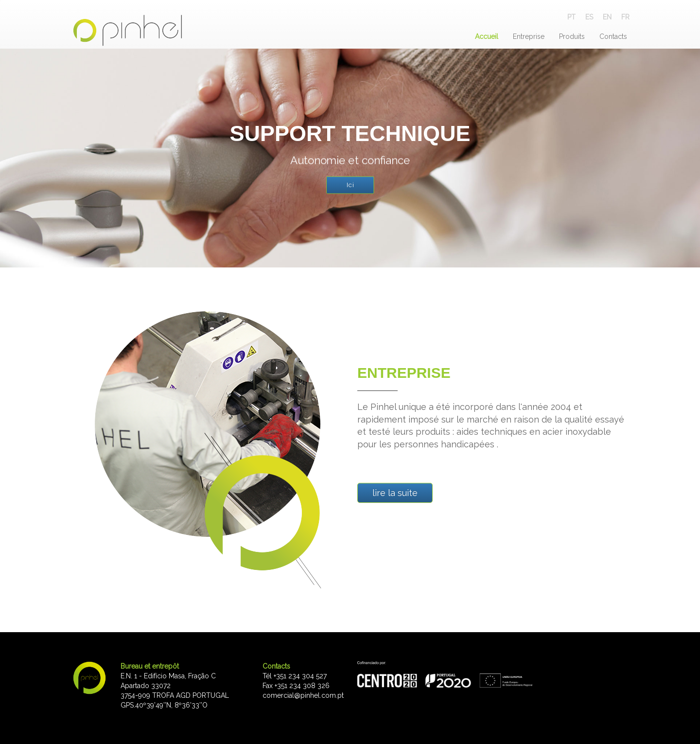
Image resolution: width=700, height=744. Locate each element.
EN (607, 17)
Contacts (613, 36)
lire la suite (395, 493)
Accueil (487, 36)
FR (625, 17)
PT (571, 17)
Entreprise (529, 36)
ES (589, 17)
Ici (350, 185)
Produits (572, 36)
